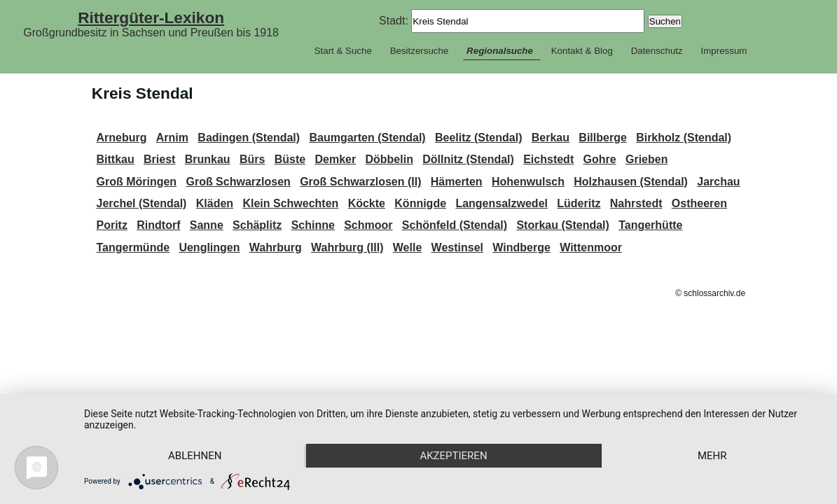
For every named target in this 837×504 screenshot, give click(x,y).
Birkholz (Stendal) (684, 138)
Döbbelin (389, 159)
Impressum (724, 51)
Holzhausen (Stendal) (631, 182)
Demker (335, 159)
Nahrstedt (636, 203)
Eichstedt (548, 159)
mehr (712, 456)
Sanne (207, 225)
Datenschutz (657, 51)
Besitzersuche (420, 51)
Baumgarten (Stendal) (367, 138)
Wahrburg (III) (347, 247)
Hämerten (457, 182)
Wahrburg (276, 247)
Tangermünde (133, 247)
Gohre (600, 159)
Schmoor (368, 225)
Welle (408, 247)
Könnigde (420, 203)
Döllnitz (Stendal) (468, 159)
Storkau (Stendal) (562, 225)
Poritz (111, 225)
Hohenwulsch (528, 182)
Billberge (602, 138)
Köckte (367, 203)
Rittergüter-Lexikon (151, 17)
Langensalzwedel (501, 203)
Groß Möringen (136, 182)
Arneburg (121, 138)
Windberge (521, 247)
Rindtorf (158, 225)
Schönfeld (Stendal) (455, 225)
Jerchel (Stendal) (141, 203)
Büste (290, 159)
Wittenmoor (591, 247)
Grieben (646, 159)
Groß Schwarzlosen (238, 182)
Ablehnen (195, 456)
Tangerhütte (650, 225)
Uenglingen (209, 247)
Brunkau (208, 159)
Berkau (551, 138)
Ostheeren (699, 203)
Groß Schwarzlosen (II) (360, 182)
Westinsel (457, 247)
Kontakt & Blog (582, 51)
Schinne (313, 225)
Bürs (252, 159)
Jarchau (718, 182)
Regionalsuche (500, 51)
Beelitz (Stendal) (478, 138)
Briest (159, 159)
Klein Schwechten (290, 203)
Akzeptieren (453, 456)
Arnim (172, 138)
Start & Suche (343, 51)
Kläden (215, 203)
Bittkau (115, 159)
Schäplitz (257, 225)
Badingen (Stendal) (249, 138)
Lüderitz (579, 203)
